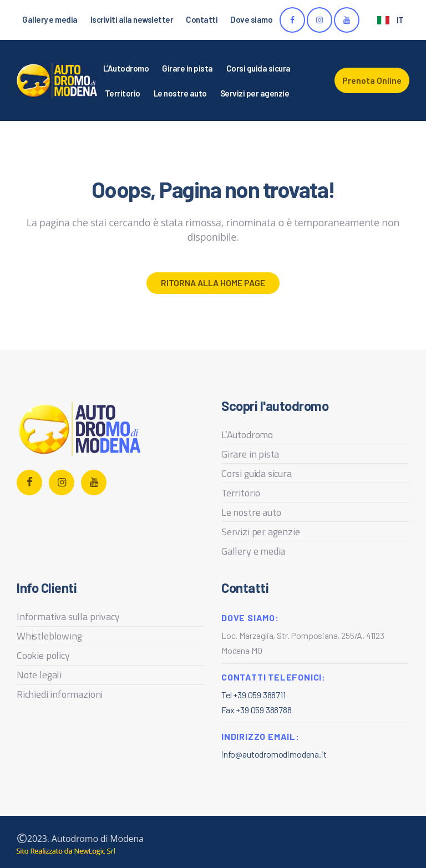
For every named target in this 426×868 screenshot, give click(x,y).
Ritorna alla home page (213, 283)
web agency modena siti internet (66, 852)
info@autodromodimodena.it (274, 754)
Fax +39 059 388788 (257, 710)
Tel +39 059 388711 (253, 695)
